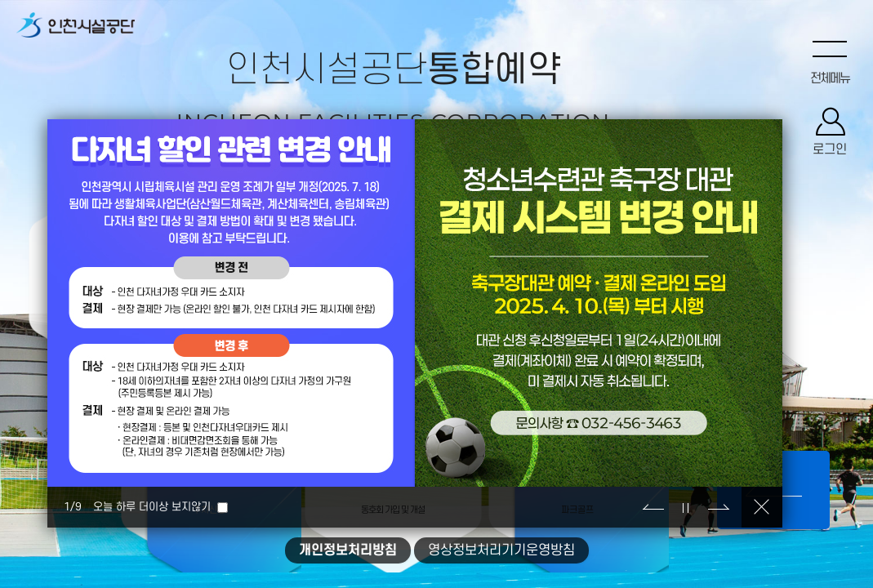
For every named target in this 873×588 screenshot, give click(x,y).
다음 (719, 507)
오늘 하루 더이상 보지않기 (152, 507)
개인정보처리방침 (348, 550)
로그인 (830, 151)
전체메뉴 (830, 79)
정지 (686, 507)
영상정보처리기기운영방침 (501, 550)
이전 (653, 507)
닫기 (762, 507)
